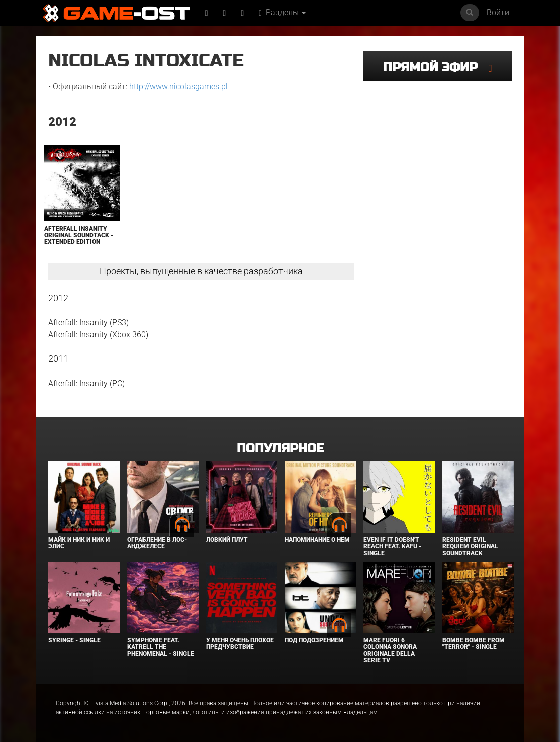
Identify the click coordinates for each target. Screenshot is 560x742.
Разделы (282, 12)
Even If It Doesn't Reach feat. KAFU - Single (392, 546)
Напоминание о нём (317, 540)
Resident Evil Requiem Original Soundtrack (470, 546)
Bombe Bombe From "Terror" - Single (474, 644)
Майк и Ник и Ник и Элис (79, 543)
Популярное (280, 449)
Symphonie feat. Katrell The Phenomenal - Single (161, 647)
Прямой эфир (436, 68)
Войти (498, 12)
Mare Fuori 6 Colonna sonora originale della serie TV (390, 651)
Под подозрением (314, 640)
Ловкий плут (227, 540)
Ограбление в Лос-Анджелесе (157, 543)
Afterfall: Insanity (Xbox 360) (98, 335)
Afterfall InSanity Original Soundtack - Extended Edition (79, 235)
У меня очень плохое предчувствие (240, 644)
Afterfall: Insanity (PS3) (88, 322)
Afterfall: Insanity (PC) (86, 383)
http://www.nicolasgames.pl (178, 87)
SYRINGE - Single (74, 640)
